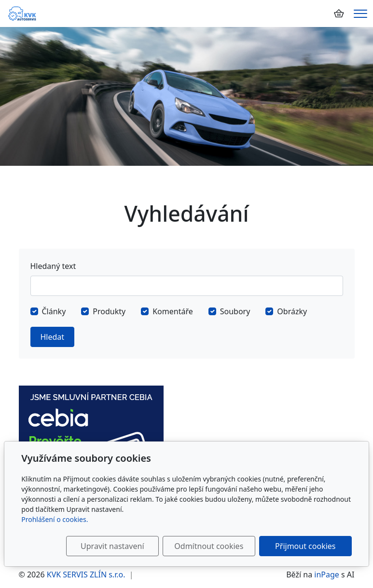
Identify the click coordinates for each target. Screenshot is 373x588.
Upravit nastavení (112, 546)
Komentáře (173, 311)
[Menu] (360, 14)
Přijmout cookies (305, 546)
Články (54, 311)
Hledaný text (53, 266)
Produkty (109, 311)
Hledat (53, 337)
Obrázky (292, 311)
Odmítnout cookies (209, 546)
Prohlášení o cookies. (55, 519)
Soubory (235, 311)
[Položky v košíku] (339, 13)
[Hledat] (187, 286)
